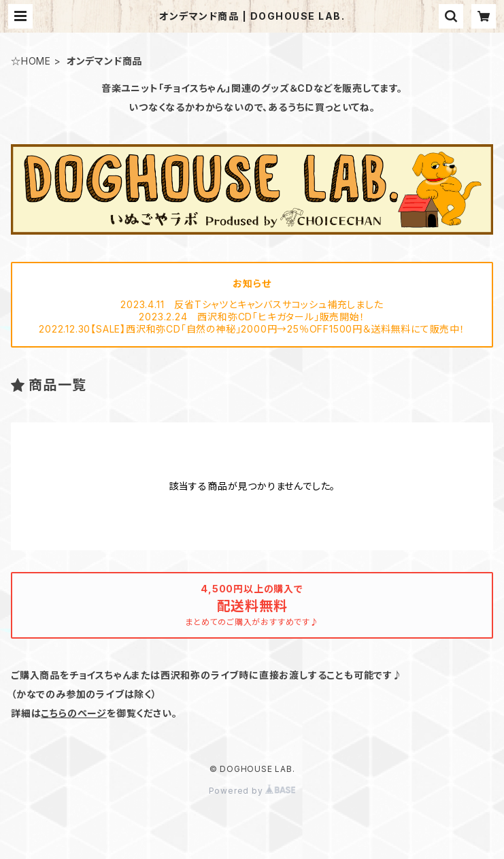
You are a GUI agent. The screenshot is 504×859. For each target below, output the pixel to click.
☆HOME (31, 61)
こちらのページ (74, 713)
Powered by (252, 791)
